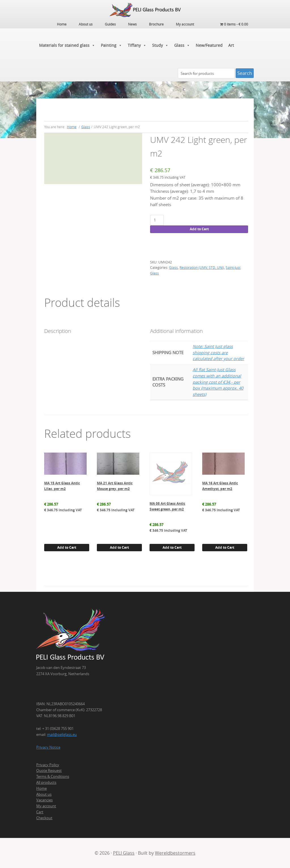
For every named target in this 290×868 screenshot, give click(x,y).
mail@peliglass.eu (62, 734)
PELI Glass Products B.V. (145, 10)
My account (46, 806)
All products (46, 782)
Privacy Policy (48, 765)
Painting (111, 45)
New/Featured (209, 45)
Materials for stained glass (67, 45)
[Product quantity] (157, 220)
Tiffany (137, 45)
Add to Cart (199, 229)
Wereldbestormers (175, 853)
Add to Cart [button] (67, 547)
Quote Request (49, 770)
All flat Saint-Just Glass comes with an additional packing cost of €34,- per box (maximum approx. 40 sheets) (218, 382)
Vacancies (44, 800)
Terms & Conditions (53, 776)
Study (160, 45)
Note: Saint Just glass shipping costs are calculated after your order (218, 353)
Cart (40, 812)
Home (41, 788)
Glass (182, 45)
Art (231, 45)
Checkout (44, 818)
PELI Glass (124, 853)
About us (44, 794)
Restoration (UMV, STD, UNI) (202, 267)
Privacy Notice (48, 747)
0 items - (234, 24)
